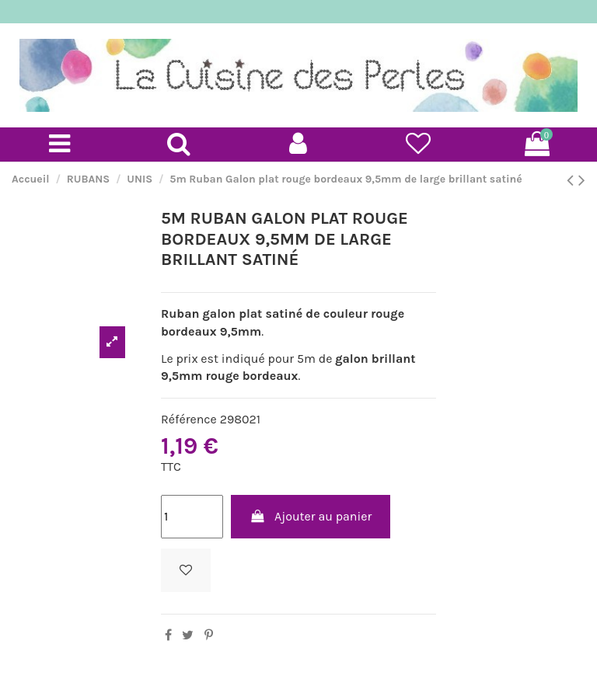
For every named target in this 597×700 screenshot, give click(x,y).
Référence (189, 419)
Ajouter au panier (311, 516)
